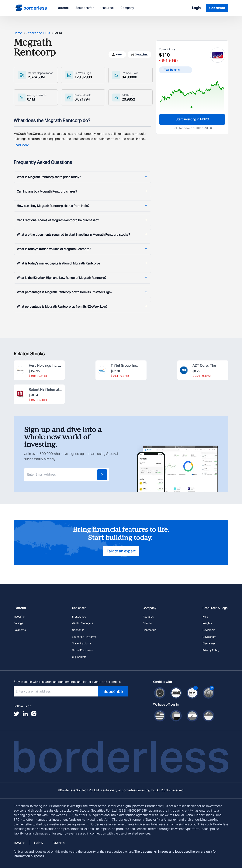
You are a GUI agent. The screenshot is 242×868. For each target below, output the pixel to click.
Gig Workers (79, 657)
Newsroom (209, 630)
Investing (19, 617)
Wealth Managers (83, 623)
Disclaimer (209, 643)
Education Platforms (84, 637)
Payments (20, 630)
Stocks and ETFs (38, 33)
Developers (209, 637)
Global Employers (82, 650)
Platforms (62, 8)
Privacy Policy (211, 650)
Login (196, 8)
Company (127, 8)
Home (18, 33)
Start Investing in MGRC (192, 119)
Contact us (149, 630)
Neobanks (78, 630)
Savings (18, 623)
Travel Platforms (82, 643)
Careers (148, 623)
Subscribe (113, 691)
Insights (207, 623)
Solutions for (85, 8)
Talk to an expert (121, 551)
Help (205, 617)
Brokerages (79, 617)
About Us (148, 617)
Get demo (217, 8)
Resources (107, 8)
